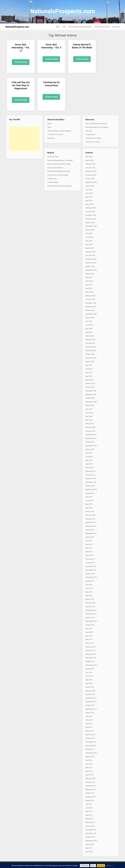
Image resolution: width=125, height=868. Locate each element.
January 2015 (90, 650)
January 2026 (90, 168)
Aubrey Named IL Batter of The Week (77, 48)
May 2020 (89, 416)
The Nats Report (53, 182)
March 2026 (90, 160)
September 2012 (91, 753)
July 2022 (89, 321)
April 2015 (89, 639)
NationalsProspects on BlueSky (96, 124)
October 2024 (90, 223)
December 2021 (91, 347)
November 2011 (91, 790)
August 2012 (90, 757)
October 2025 (90, 179)
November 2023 (91, 263)
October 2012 (90, 749)
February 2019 (90, 471)
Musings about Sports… (56, 168)
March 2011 (90, 819)
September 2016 (91, 577)
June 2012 (89, 764)
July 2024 (89, 233)
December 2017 (91, 522)
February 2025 (90, 208)
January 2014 (90, 694)
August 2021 (90, 362)
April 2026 (89, 157)
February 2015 (90, 647)
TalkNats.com (52, 179)
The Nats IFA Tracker (93, 142)
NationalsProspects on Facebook (97, 127)
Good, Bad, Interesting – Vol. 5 (48, 48)
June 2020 (89, 413)
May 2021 (89, 373)
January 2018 (90, 519)
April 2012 (89, 771)
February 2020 (90, 427)
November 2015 (91, 614)
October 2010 (90, 837)
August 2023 (90, 274)
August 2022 (90, 318)
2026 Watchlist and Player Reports (80, 27)
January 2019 (90, 475)
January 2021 (90, 387)
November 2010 (91, 833)
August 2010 (90, 844)
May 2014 (89, 680)
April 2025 (89, 201)
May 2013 (89, 724)
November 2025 (91, 175)
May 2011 (89, 811)
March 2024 (90, 248)
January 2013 (90, 738)
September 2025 (91, 182)
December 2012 (91, 742)
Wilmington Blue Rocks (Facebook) (59, 186)
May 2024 (89, 241)
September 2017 (91, 533)
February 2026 (90, 164)
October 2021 (90, 354)
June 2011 (89, 808)
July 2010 (89, 848)
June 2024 (89, 237)
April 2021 (89, 376)
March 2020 (90, 424)
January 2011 (90, 826)
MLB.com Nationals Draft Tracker (59, 164)
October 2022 (90, 310)
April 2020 (89, 420)
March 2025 (90, 204)
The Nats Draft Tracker (93, 138)
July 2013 (89, 716)
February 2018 (90, 515)
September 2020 (91, 402)
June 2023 (89, 281)
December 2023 (91, 259)
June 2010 (89, 852)
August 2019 (90, 449)
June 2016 (89, 588)
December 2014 (91, 654)
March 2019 (90, 468)
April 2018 (89, 508)
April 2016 (89, 596)
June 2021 (89, 369)
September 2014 (91, 665)
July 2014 (89, 672)
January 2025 (90, 212)
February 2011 (90, 822)
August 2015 (90, 625)
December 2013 (91, 698)
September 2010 (91, 841)
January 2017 (90, 563)
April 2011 (89, 815)
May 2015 (89, 636)
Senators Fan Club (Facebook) (58, 175)
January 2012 (90, 782)
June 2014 (89, 676)
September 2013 (91, 709)
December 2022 (91, 303)
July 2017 (89, 541)
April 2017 (89, 552)
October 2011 (90, 793)
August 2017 (90, 537)
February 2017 (90, 559)
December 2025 (91, 171)
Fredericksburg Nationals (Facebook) (60, 160)
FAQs (64, 27)
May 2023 (89, 285)
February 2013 (90, 735)
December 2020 (91, 391)
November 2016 (91, 570)
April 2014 (89, 683)
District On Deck (53, 157)
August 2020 (90, 405)
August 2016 (90, 581)
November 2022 (91, 307)
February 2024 (90, 252)
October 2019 (90, 442)
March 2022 (90, 336)
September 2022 (91, 314)
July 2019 (89, 453)
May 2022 (89, 329)
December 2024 (91, 215)
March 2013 (90, 731)
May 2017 (89, 548)
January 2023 (90, 299)
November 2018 (91, 482)
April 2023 (89, 288)
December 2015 (91, 610)
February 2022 (90, 340)
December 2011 (91, 786)
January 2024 (90, 255)
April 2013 (89, 727)
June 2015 (89, 632)
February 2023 (90, 296)
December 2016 (91, 566)
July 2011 (89, 804)
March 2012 (90, 775)
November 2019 (91, 438)
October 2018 (90, 486)
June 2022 (89, 325)
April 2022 (89, 332)
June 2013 (89, 720)
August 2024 (90, 230)
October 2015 (90, 618)
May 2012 (89, 768)
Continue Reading (20, 62)
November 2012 (91, 746)
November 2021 (91, 351)
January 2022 (90, 343)
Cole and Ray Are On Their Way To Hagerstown (105, 48)
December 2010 (91, 830)
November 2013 (91, 702)
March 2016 (90, 599)
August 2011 (90, 801)
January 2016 (90, 607)
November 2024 (91, 219)
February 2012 (90, 779)
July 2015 (89, 629)
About (58, 27)
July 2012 (89, 760)
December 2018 (91, 479)
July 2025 (89, 190)
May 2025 (89, 197)
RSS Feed (89, 131)
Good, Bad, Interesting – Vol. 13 (20, 48)
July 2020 (89, 409)
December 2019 (91, 435)
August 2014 (90, 669)
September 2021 (91, 358)
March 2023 (90, 292)
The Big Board (90, 135)
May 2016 (89, 592)
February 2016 (90, 603)
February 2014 (90, 691)
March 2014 (90, 687)
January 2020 (90, 431)
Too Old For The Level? (102, 27)
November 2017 (91, 526)
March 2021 (90, 380)
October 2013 (90, 705)
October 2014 (90, 661)
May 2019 (89, 460)
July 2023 (89, 277)
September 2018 (91, 490)
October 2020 (90, 398)
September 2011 (91, 797)
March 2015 (90, 643)
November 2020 (91, 394)
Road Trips (116, 27)
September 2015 (91, 621)
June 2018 (89, 501)
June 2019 (89, 457)
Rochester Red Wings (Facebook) (59, 171)
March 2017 (90, 555)
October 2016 (90, 574)
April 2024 (89, 244)
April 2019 (89, 464)
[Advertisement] (24, 139)
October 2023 (90, 266)
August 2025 (90, 186)
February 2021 (90, 384)
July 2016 (89, 585)
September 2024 (91, 226)
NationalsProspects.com (62, 11)
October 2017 (90, 530)
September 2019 (91, 446)
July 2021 (89, 365)
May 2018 (89, 504)
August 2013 (90, 713)
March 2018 (90, 512)
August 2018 (90, 493)
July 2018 (89, 497)
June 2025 (89, 193)
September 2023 (91, 270)
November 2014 (91, 658)
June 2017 (89, 544)
